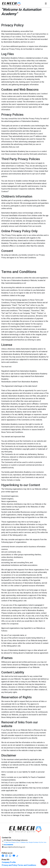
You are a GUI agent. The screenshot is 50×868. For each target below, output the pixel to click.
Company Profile (9, 862)
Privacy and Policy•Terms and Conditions (19, 865)
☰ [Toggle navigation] (44, 4)
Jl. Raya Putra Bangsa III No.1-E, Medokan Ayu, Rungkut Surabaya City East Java (25, 842)
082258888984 (8, 845)
